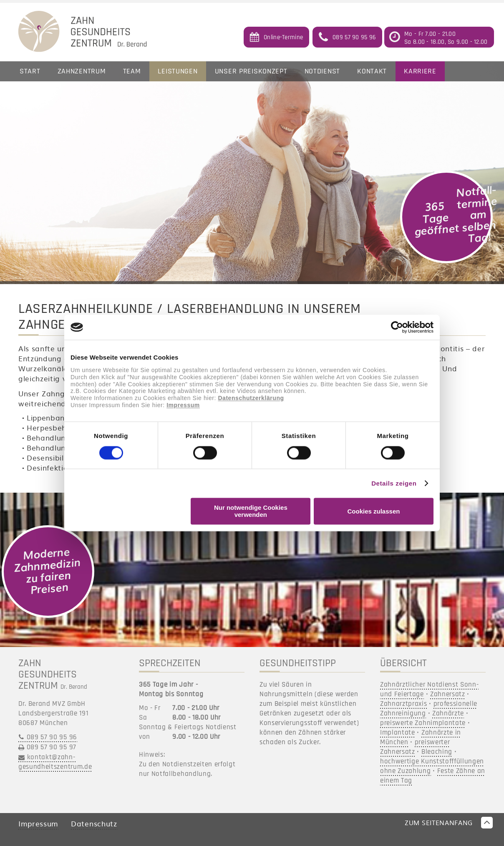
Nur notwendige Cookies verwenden (251, 511)
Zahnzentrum (82, 71)
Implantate (398, 733)
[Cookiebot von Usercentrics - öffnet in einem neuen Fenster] (397, 327)
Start (30, 71)
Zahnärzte (448, 713)
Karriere (420, 71)
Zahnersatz (448, 694)
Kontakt (372, 71)
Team (132, 71)
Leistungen (178, 71)
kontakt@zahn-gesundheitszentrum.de (55, 762)
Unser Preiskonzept (251, 71)
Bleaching (437, 752)
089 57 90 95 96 (52, 737)
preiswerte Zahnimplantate (423, 723)
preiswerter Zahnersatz (415, 747)
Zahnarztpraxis (404, 704)
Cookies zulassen (374, 511)
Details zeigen (394, 483)
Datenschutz (94, 823)
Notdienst (322, 71)
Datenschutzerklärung (251, 398)
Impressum (183, 405)
